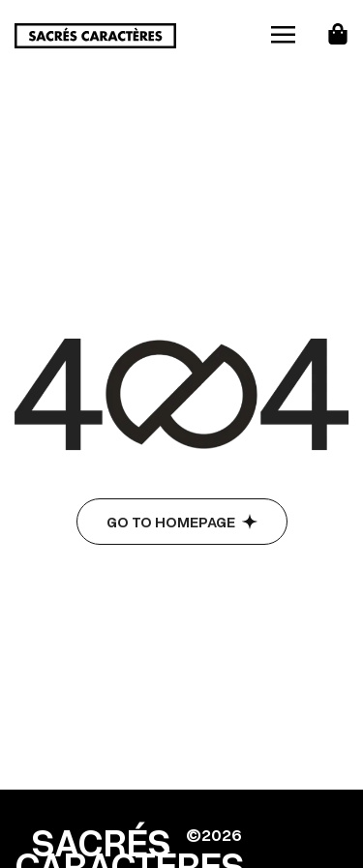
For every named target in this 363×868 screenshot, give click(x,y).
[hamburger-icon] (283, 36)
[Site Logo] (95, 34)
